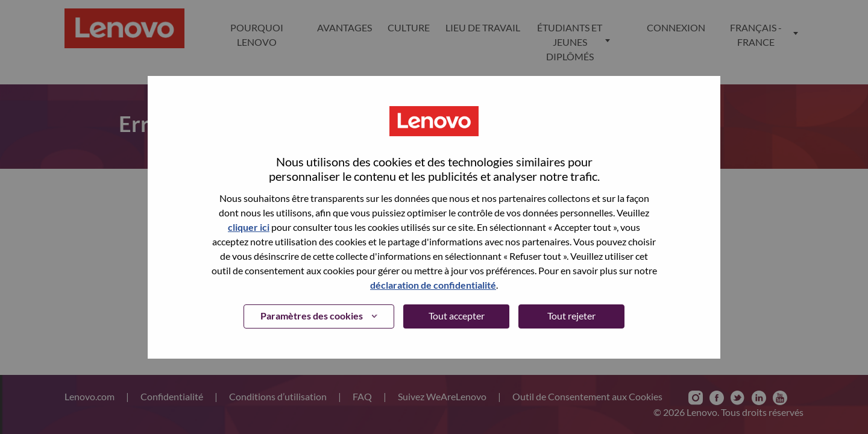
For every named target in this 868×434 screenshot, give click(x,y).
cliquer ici (249, 227)
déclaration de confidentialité (433, 285)
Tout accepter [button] (457, 316)
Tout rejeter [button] (571, 316)
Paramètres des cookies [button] (312, 316)
